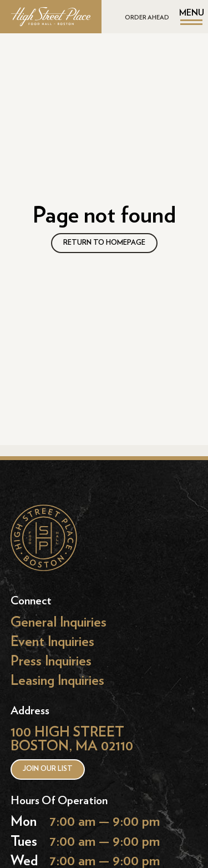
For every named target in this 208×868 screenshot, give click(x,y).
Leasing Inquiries (57, 681)
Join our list (48, 769)
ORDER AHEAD (147, 17)
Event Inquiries (52, 642)
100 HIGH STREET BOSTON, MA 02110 (72, 739)
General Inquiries (59, 622)
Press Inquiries (51, 661)
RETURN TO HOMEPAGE (104, 243)
